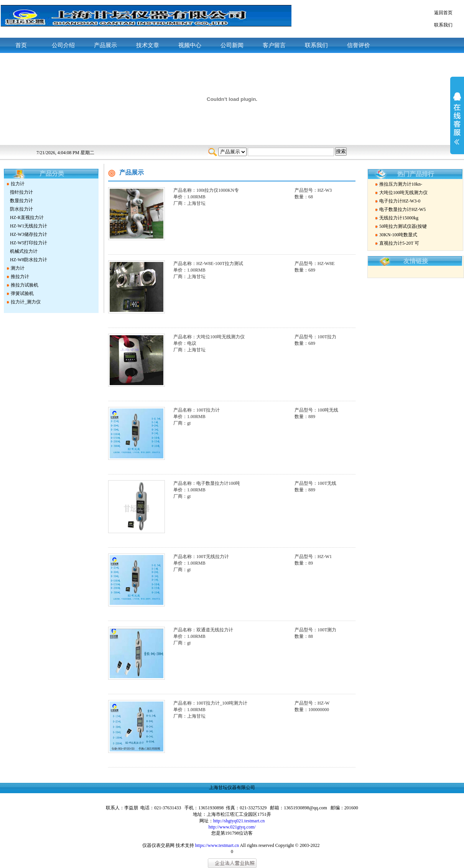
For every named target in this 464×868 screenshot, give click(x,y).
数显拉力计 (21, 201)
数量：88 (304, 636)
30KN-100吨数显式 (398, 235)
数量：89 (304, 563)
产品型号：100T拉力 (315, 337)
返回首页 (443, 13)
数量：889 (305, 417)
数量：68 (304, 197)
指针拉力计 (21, 192)
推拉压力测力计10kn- (401, 184)
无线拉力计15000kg (399, 218)
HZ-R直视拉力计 (27, 217)
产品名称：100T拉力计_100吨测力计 (210, 703)
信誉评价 (359, 45)
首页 (21, 45)
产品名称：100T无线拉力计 (201, 557)
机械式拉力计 (24, 251)
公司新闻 (232, 45)
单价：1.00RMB (189, 197)
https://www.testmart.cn (217, 845)
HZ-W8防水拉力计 (29, 260)
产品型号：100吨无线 (316, 410)
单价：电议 (185, 343)
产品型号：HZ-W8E (315, 264)
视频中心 (190, 45)
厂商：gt (182, 423)
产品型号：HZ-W (312, 703)
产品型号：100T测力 (315, 630)
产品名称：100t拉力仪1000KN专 (206, 190)
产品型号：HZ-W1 (313, 557)
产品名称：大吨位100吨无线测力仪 (209, 337)
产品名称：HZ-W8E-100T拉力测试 (208, 264)
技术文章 (148, 45)
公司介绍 (63, 45)
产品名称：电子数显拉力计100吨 (207, 483)
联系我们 (443, 25)
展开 (457, 124)
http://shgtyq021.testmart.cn (239, 821)
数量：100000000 (312, 710)
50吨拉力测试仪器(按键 (403, 226)
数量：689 (305, 270)
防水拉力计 (21, 209)
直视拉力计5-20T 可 (399, 243)
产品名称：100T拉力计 (197, 410)
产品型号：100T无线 (315, 483)
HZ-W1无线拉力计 (29, 226)
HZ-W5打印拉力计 (29, 243)
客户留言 (274, 45)
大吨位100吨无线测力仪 (403, 193)
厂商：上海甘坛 (189, 203)
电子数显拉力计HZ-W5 (402, 209)
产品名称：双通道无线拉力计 (203, 630)
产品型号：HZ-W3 (313, 190)
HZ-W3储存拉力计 (29, 234)
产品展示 (105, 45)
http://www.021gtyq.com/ (232, 827)
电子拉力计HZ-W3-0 (400, 201)
